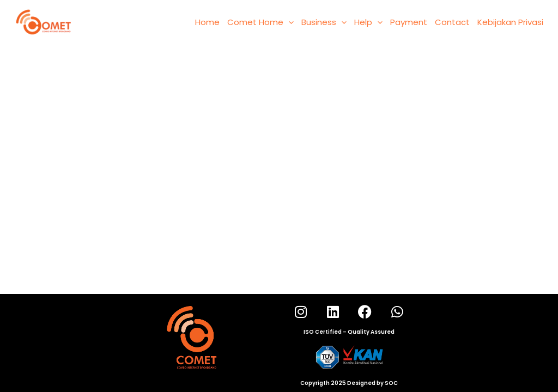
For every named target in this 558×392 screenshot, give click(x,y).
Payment (409, 22)
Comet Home (260, 22)
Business (324, 22)
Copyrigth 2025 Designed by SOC (349, 383)
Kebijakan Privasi (510, 22)
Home (207, 22)
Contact (452, 22)
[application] (289, 22)
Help (368, 22)
